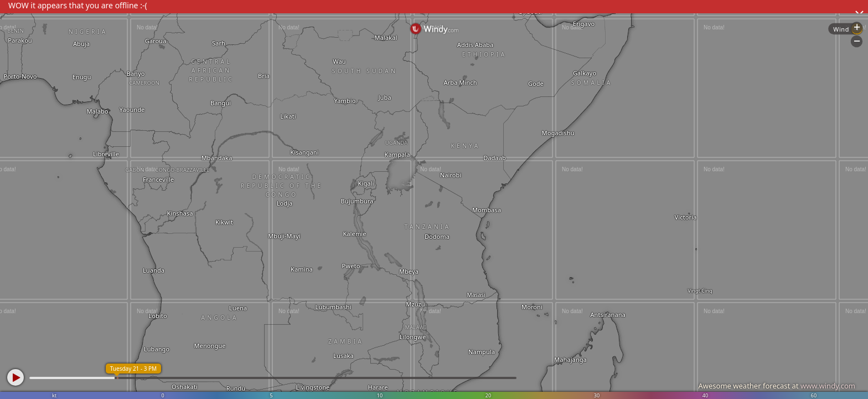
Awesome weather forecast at (777, 386)
